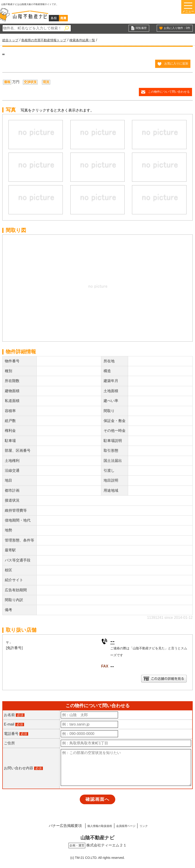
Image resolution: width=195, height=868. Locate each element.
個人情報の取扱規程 (92, 826)
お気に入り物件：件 (175, 28)
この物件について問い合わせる (167, 93)
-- (113, 642)
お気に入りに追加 (175, 64)
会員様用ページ (129, 826)
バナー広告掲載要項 (52, 826)
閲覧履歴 (140, 28)
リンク (154, 826)
